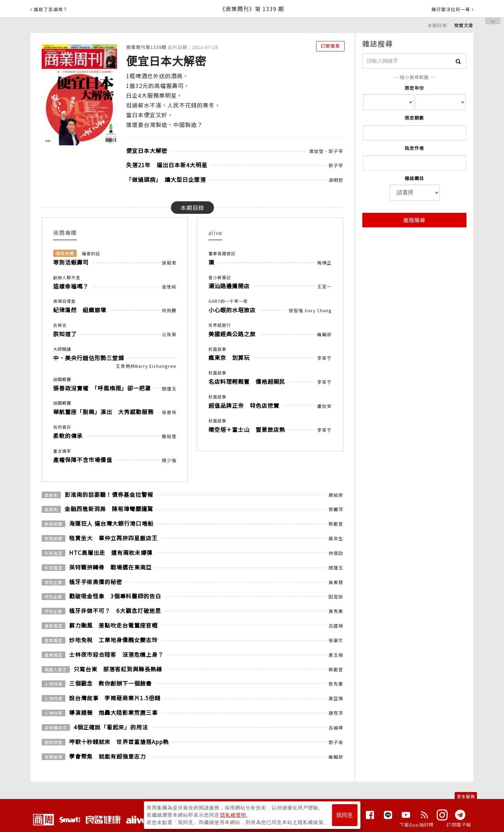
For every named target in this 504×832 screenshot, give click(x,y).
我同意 (345, 815)
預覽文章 (464, 25)
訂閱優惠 (330, 46)
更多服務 (466, 796)
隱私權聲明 (233, 815)
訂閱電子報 (459, 825)
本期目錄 (437, 25)
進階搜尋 (414, 220)
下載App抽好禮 (417, 825)
